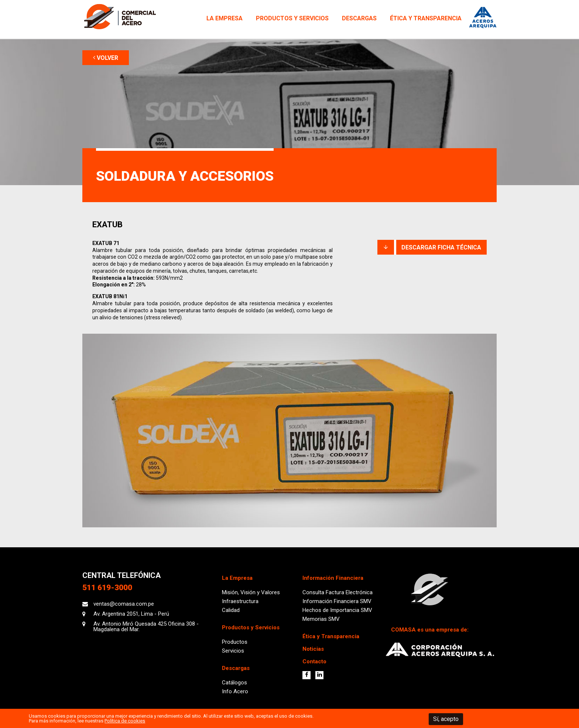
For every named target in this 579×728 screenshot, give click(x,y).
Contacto (314, 661)
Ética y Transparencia (426, 18)
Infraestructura (240, 601)
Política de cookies (125, 721)
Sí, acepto (446, 719)
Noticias (313, 649)
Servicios (233, 651)
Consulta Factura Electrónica (338, 592)
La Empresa (225, 18)
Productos (235, 642)
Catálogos (234, 683)
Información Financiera (333, 578)
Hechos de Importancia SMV (337, 610)
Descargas (359, 18)
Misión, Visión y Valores (251, 592)
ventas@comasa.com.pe (124, 604)
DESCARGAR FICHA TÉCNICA (432, 247)
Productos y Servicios (292, 18)
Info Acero (235, 691)
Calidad (231, 610)
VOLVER (106, 58)
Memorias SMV (321, 619)
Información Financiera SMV (337, 601)
